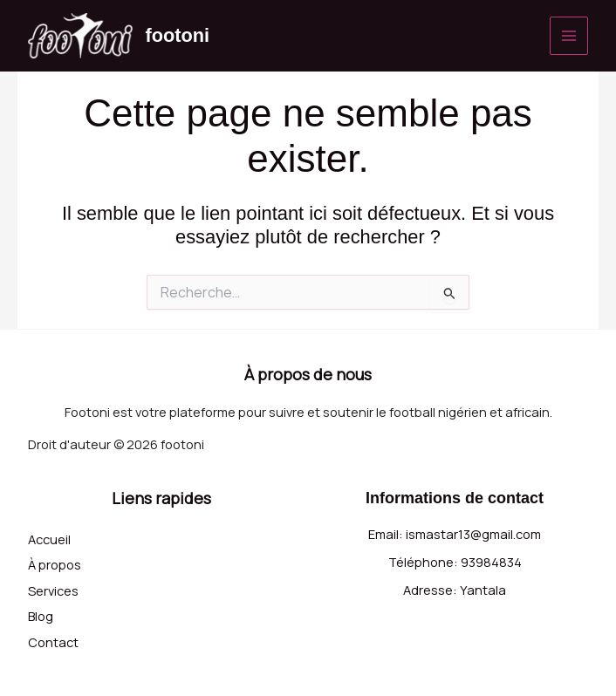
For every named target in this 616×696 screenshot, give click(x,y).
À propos (55, 563)
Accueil (49, 538)
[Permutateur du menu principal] (569, 36)
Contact (53, 642)
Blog (41, 616)
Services (53, 590)
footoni (178, 35)
